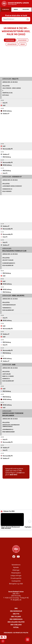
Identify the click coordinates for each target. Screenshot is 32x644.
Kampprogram (10, 40)
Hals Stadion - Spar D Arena (12, 88)
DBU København (16, 619)
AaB (14, 365)
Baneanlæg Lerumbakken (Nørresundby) (11, 426)
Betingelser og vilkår (16, 584)
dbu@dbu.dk (17, 600)
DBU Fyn (16, 614)
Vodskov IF (17, 177)
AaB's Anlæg (6, 374)
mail (20, 473)
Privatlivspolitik (16, 578)
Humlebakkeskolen (9, 305)
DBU (16, 608)
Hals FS (15, 79)
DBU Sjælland (16, 625)
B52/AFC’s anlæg (8, 260)
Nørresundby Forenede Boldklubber (13, 414)
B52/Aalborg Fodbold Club (14, 251)
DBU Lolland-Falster (16, 622)
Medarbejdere (16, 573)
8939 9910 (13, 475)
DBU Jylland (16, 617)
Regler (23, 44)
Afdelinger (16, 570)
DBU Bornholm (16, 611)
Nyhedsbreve (16, 565)
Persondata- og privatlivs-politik (16, 633)
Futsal (16, 627)
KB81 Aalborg (18, 296)
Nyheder (16, 567)
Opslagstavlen (12, 44)
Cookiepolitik (16, 581)
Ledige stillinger (16, 576)
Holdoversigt (22, 40)
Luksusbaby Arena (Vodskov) (12, 186)
